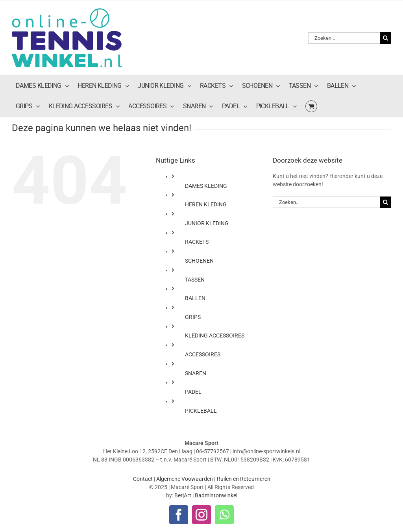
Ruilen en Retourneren (244, 479)
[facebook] (179, 515)
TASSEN (195, 280)
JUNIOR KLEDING (207, 223)
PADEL (193, 392)
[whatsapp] (224, 515)
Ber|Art (183, 495)
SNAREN (196, 373)
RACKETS (197, 242)
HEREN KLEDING (206, 204)
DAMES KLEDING (206, 186)
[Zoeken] (385, 38)
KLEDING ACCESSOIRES (215, 336)
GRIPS (193, 317)
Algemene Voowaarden (185, 479)
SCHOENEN (199, 261)
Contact (143, 479)
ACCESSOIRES (203, 354)
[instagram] (201, 515)
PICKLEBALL (201, 411)
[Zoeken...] (344, 38)
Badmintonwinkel (216, 495)
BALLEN (195, 298)
